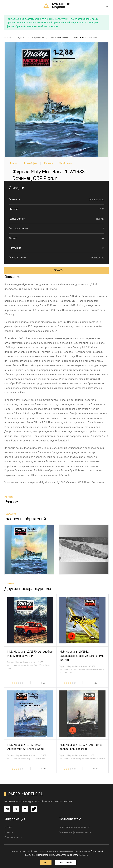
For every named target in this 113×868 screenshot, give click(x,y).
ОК (46, 862)
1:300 (43, 769)
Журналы (48, 163)
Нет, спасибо (66, 862)
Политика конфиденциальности (75, 832)
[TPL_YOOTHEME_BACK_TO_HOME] (57, 6)
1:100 (95, 769)
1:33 (95, 683)
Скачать (57, 270)
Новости (9, 832)
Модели (13, 163)
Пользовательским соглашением (69, 855)
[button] (6, 6)
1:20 (43, 683)
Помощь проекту (13, 837)
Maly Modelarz (66, 163)
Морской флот (30, 163)
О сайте (8, 827)
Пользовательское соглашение (75, 827)
